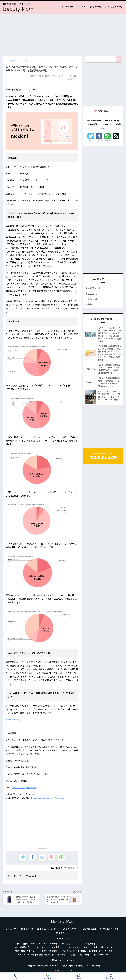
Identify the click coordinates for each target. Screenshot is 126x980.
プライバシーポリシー (49, 929)
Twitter (91, 140)
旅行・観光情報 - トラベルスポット (59, 951)
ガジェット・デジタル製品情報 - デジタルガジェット (43, 955)
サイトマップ (64, 933)
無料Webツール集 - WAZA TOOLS (43, 966)
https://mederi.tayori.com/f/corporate (48, 798)
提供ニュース (92, 294)
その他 (89, 304)
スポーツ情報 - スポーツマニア (99, 947)
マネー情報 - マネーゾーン (27, 951)
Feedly (108, 140)
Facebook (99, 140)
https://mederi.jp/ (13, 720)
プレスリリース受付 (114, 7)
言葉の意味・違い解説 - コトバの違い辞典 (81, 966)
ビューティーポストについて (74, 7)
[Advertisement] (63, 34)
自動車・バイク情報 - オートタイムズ (96, 951)
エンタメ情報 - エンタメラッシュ (60, 944)
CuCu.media (93, 299)
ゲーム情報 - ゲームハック (27, 947)
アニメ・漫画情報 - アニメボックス (95, 944)
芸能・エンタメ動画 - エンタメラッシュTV (90, 955)
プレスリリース (71, 868)
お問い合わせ (96, 7)
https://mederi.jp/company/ (24, 788)
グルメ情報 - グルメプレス (29, 944)
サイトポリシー (72, 929)
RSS (116, 140)
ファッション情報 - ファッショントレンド (62, 947)
